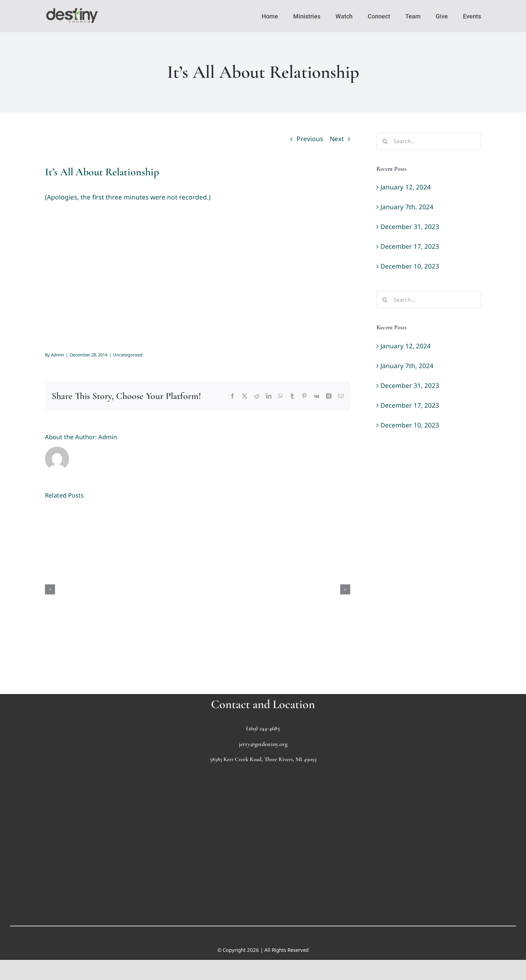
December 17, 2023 (410, 246)
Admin (58, 355)
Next (337, 139)
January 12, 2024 (406, 187)
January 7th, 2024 (407, 207)
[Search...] (429, 141)
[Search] (385, 141)
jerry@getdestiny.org (263, 744)
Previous (310, 139)
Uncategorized (128, 355)
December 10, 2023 (410, 266)
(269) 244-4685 (263, 728)
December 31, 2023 (410, 227)
